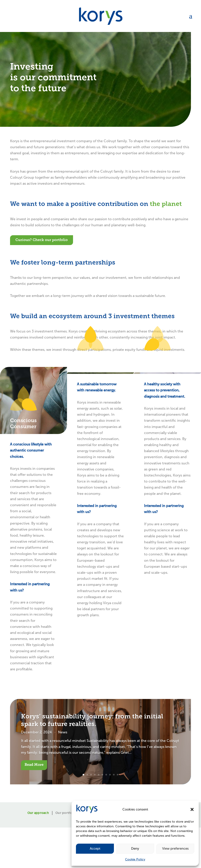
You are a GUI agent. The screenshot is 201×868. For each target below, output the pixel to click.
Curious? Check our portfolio (42, 240)
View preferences (175, 849)
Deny (135, 849)
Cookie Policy (135, 859)
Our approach (38, 813)
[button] (192, 809)
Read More (34, 765)
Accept (95, 849)
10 (118, 775)
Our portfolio (66, 813)
